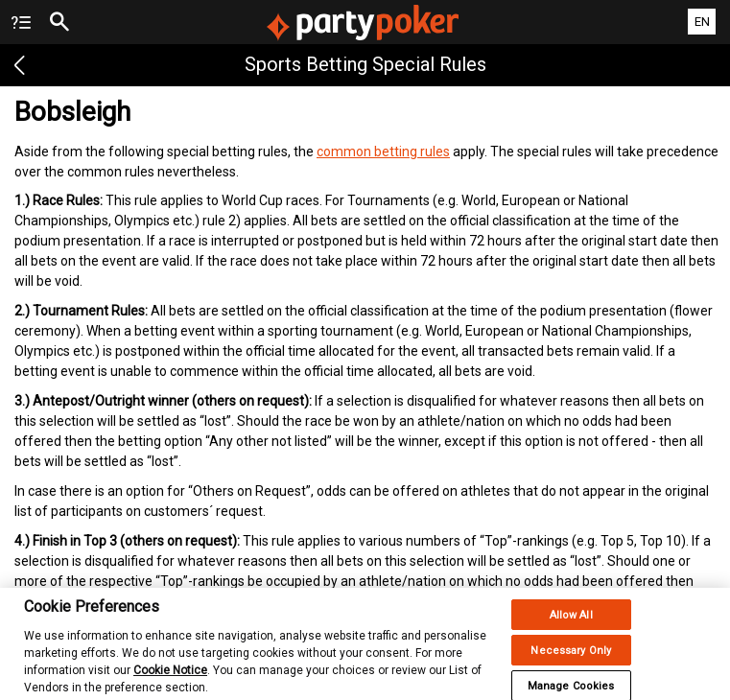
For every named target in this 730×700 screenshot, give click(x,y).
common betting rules (383, 152)
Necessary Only (571, 661)
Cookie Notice (170, 681)
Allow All (571, 626)
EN (702, 22)
